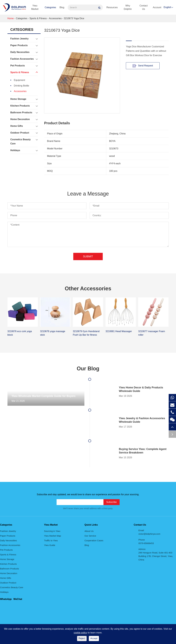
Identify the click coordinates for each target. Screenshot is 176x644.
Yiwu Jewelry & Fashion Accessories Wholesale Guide (142, 420)
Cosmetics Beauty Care (24, 141)
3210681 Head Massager (119, 331)
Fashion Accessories (24, 59)
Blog (62, 7)
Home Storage (24, 99)
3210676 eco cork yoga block (20, 333)
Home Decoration (24, 119)
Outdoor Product (24, 133)
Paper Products (24, 45)
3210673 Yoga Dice (74, 18)
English (168, 7)
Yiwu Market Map (53, 536)
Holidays (24, 150)
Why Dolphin (128, 7)
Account (157, 7)
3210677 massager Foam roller (152, 333)
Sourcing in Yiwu (52, 531)
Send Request (143, 66)
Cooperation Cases (94, 540)
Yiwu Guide (50, 545)
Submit (88, 256)
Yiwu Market (35, 7)
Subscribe (111, 502)
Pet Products (24, 66)
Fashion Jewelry (24, 39)
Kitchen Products (24, 106)
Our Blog (88, 369)
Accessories (55, 18)
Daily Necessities (24, 52)
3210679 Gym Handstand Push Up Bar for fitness (86, 333)
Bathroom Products (24, 113)
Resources (112, 7)
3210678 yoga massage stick (53, 333)
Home (11, 18)
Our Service (90, 536)
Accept (94, 638)
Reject (82, 638)
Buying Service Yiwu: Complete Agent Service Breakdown (143, 451)
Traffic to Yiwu (51, 540)
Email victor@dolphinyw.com (149, 532)
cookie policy (80, 633)
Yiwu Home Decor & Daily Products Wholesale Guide (141, 389)
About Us (89, 531)
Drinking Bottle (22, 86)
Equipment (20, 80)
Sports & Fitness (38, 18)
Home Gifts (24, 126)
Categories (50, 7)
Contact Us (144, 7)
